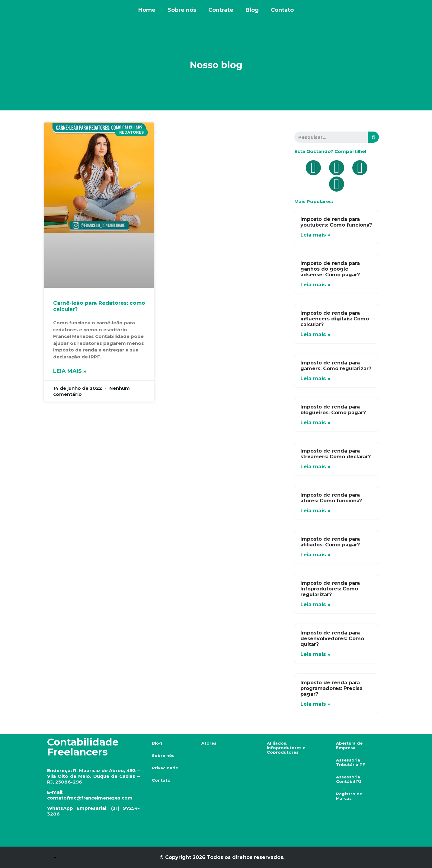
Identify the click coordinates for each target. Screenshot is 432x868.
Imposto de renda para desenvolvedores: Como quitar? (332, 639)
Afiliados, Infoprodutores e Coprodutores (286, 748)
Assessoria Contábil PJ (349, 779)
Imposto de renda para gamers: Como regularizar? (336, 366)
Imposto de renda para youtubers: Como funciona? (336, 222)
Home (147, 10)
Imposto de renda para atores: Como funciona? (331, 498)
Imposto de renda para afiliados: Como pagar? (330, 542)
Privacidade (165, 768)
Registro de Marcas (349, 796)
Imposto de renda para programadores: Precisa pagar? (331, 688)
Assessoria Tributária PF (351, 762)
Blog (252, 10)
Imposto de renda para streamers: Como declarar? (336, 454)
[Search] (373, 137)
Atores (209, 743)
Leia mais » (70, 371)
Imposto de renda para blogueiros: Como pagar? (333, 410)
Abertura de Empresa (349, 745)
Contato (282, 10)
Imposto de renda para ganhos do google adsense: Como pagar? (330, 269)
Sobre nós (182, 10)
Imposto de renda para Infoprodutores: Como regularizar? (330, 589)
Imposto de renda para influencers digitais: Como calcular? (335, 319)
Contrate (221, 10)
